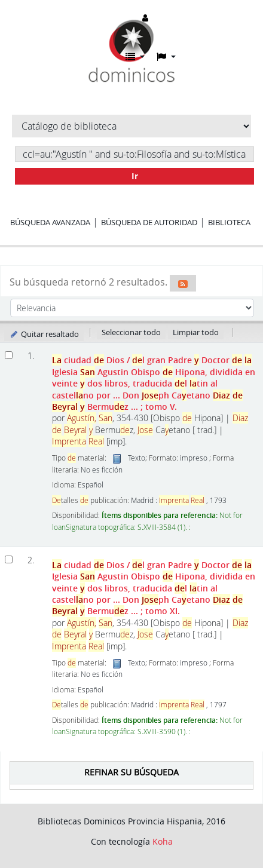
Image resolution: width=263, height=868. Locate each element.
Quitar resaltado (44, 334)
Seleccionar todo (131, 332)
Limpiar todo (196, 332)
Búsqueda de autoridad (149, 222)
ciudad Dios (154, 383)
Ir (135, 176)
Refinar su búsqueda (131, 772)
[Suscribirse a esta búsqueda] (183, 283)
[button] (135, 57)
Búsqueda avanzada (50, 222)
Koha (163, 841)
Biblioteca (229, 222)
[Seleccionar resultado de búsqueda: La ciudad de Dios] (9, 355)
